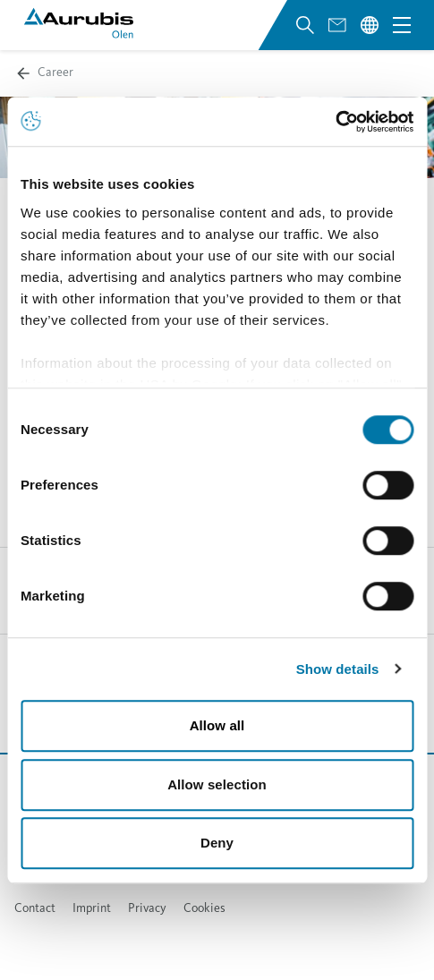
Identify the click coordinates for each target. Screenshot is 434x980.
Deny (217, 843)
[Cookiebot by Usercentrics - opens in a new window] (335, 122)
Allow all (217, 725)
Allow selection (217, 784)
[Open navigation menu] (402, 25)
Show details (338, 669)
